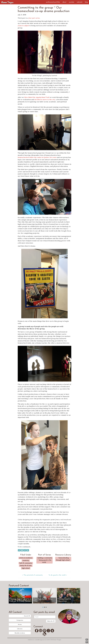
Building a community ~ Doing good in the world (45, 560)
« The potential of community (32, 575)
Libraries (20, 629)
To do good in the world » (58, 575)
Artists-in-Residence (26, 558)
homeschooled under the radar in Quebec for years (37, 157)
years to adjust (23, 26)
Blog (86, 2)
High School (26, 568)
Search (27, 616)
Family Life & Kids (26, 566)
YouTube (72, 2)
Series (20, 624)
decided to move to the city (45, 100)
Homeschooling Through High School (63, 559)
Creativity (26, 561)
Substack (80, 2)
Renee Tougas (7, 2)
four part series (34, 18)
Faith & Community (26, 563)
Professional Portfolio (53, 2)
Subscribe (51, 621)
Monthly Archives (20, 633)
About (64, 2)
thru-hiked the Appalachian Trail (37, 97)
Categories (20, 620)
